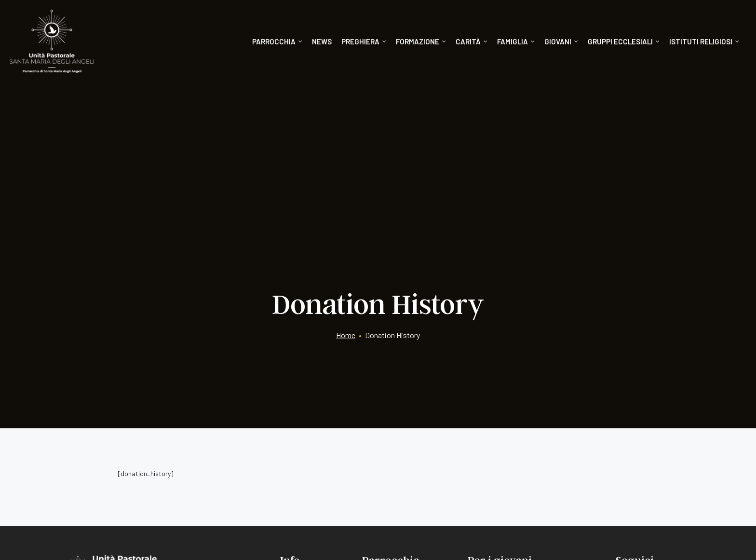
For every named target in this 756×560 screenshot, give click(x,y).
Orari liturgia (381, 422)
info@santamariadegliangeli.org (121, 455)
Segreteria (297, 422)
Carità (472, 41)
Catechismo (487, 422)
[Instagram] (648, 426)
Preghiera (364, 41)
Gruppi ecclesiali (624, 41)
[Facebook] (621, 426)
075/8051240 (103, 472)
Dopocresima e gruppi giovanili (518, 474)
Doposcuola (487, 457)
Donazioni (297, 439)
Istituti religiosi (704, 41)
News (322, 41)
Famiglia (516, 41)
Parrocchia (277, 41)
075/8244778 (154, 472)
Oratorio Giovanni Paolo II (508, 439)
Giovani (561, 41)
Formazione (421, 41)
